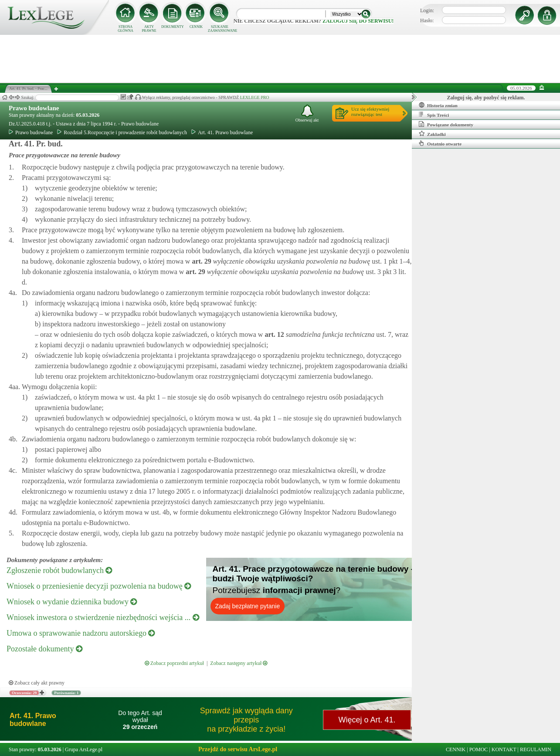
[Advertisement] (280, 59)
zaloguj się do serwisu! (358, 21)
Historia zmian (438, 105)
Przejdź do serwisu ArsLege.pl (238, 749)
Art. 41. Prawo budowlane (222, 132)
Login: (427, 10)
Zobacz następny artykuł (239, 663)
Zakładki (432, 134)
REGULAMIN (536, 749)
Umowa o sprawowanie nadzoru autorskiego (81, 633)
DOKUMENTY (173, 27)
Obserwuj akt (307, 114)
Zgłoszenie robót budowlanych (59, 570)
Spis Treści (434, 115)
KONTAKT (504, 749)
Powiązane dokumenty (446, 124)
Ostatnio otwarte (440, 143)
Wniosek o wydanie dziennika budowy (72, 602)
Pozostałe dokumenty (44, 649)
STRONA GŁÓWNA (126, 29)
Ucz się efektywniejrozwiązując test (370, 112)
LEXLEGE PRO (255, 97)
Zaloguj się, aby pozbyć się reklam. (486, 98)
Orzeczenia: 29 (24, 693)
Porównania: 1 (66, 693)
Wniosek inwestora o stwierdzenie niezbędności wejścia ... (103, 617)
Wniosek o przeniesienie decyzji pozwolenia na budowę (99, 586)
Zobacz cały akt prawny (37, 683)
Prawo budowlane (34, 108)
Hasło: (427, 20)
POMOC (479, 749)
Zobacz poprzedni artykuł (174, 663)
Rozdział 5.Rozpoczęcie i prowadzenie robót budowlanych (122, 132)
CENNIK (196, 27)
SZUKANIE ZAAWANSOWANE (220, 29)
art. (200, 261)
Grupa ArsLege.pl (84, 749)
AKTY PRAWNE (149, 29)
